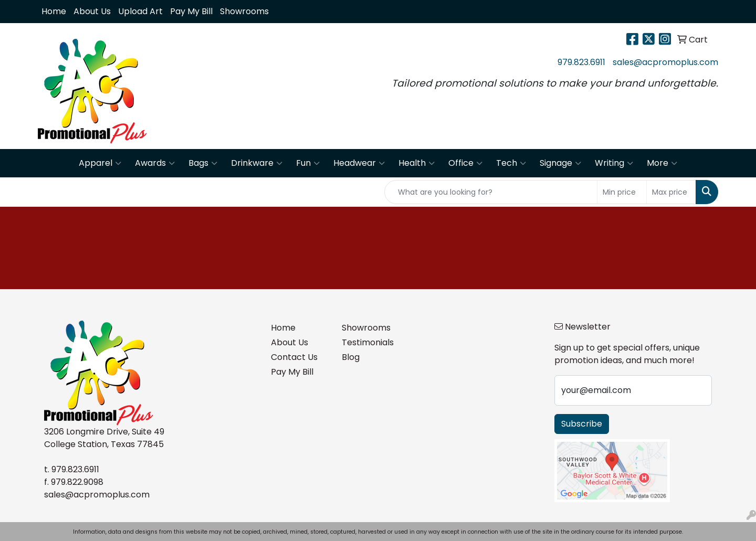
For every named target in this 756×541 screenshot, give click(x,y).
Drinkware (257, 163)
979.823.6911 (581, 62)
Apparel (100, 163)
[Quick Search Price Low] (622, 192)
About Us (92, 11)
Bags (203, 163)
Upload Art (140, 11)
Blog (351, 357)
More (662, 163)
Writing (614, 163)
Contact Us (294, 357)
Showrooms (244, 11)
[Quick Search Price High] (671, 192)
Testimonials (368, 342)
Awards (155, 163)
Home (54, 11)
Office (465, 163)
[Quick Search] (491, 192)
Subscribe (582, 424)
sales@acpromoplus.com (665, 62)
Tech (511, 163)
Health (417, 163)
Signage (560, 163)
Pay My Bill (191, 11)
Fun (308, 163)
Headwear (359, 163)
